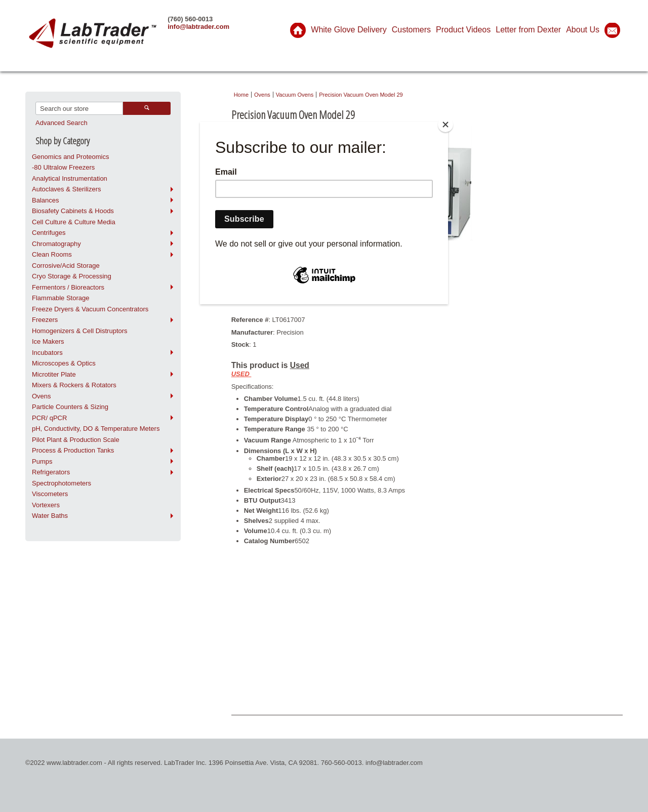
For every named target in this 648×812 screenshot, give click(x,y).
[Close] (445, 125)
